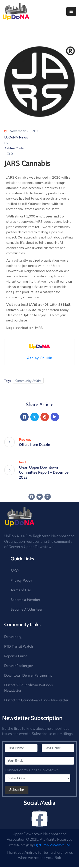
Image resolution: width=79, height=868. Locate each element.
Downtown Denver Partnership (28, 675)
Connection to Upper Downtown (32, 770)
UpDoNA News (16, 137)
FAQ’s (15, 571)
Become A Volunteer (27, 609)
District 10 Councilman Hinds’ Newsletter (36, 700)
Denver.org (13, 637)
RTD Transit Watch (19, 646)
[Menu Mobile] (71, 11)
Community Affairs (28, 381)
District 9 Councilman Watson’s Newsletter (28, 688)
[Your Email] (39, 761)
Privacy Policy (21, 580)
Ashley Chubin (15, 148)
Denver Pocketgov (18, 666)
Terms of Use (21, 590)
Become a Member (25, 600)
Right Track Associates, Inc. (52, 845)
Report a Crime (16, 656)
